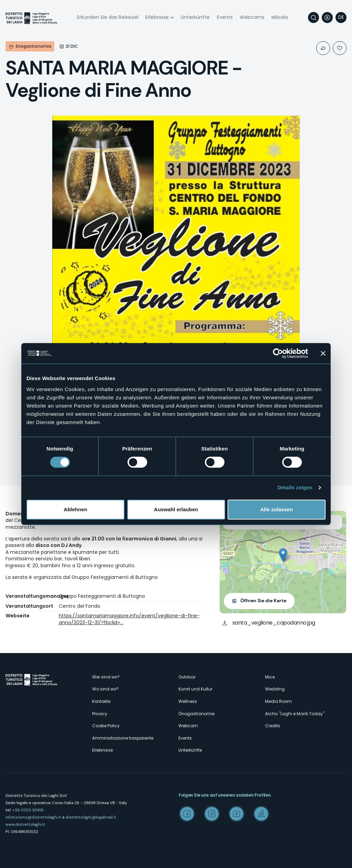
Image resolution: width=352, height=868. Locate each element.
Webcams (252, 17)
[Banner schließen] (323, 353)
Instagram (212, 814)
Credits (273, 726)
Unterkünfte (195, 17)
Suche (313, 18)
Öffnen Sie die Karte (263, 601)
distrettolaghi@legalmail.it (91, 817)
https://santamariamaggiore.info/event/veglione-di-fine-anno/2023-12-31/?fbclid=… (129, 619)
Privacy (100, 714)
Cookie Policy (106, 726)
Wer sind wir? (106, 677)
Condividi (323, 48)
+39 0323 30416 (28, 810)
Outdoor (187, 677)
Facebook (187, 814)
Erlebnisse (157, 17)
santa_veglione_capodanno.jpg (274, 623)
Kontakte (101, 701)
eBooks (280, 17)
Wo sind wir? (105, 689)
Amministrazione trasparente (123, 738)
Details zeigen (295, 487)
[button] (283, 555)
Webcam (188, 726)
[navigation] (341, 18)
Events (225, 17)
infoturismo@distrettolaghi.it (33, 817)
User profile (327, 18)
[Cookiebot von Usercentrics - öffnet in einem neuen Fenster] (278, 353)
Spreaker (261, 814)
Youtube (236, 814)
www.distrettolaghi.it (25, 824)
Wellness (188, 701)
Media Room (278, 701)
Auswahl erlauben (176, 509)
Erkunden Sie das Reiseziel (108, 17)
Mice (270, 677)
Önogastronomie (196, 714)
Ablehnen (75, 509)
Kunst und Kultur (195, 689)
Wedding (275, 689)
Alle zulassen (277, 509)
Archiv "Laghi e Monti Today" (295, 714)
